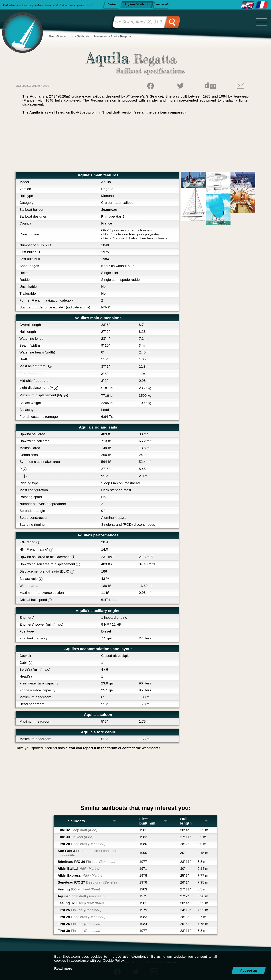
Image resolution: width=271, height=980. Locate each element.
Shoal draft (111, 112)
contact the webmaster (141, 748)
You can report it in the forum (93, 748)
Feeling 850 (79, 889)
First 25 (79, 910)
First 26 (79, 924)
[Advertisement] (135, 144)
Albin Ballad (79, 869)
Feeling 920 (81, 903)
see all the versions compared (160, 112)
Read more (63, 968)
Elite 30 (75, 837)
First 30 (79, 931)
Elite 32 (77, 830)
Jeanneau (109, 210)
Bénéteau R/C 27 (89, 882)
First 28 (81, 844)
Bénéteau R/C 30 (87, 862)
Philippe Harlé (113, 216)
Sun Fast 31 (87, 853)
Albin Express (81, 875)
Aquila (81, 896)
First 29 (81, 917)
